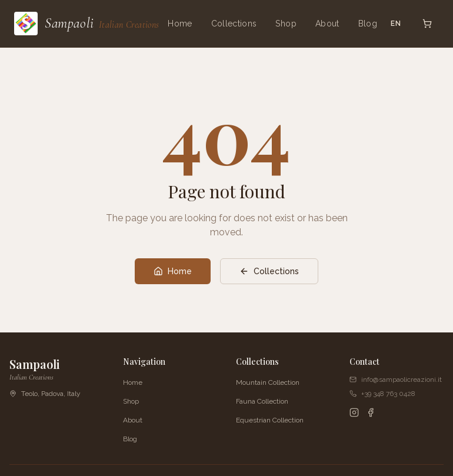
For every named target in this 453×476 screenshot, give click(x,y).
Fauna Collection (262, 401)
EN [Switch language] (396, 24)
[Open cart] (427, 24)
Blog (368, 24)
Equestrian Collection (270, 420)
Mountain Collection (268, 382)
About (327, 24)
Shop (286, 24)
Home (180, 24)
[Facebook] (371, 412)
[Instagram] (354, 412)
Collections (234, 24)
